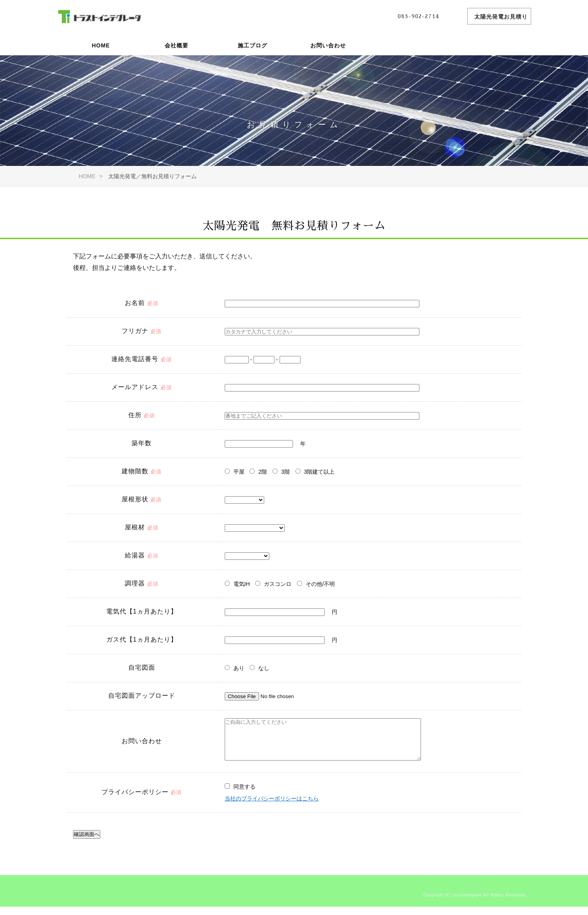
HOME (101, 45)
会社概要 (177, 45)
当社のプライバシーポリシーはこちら (272, 809)
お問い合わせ (328, 45)
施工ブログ (253, 45)
